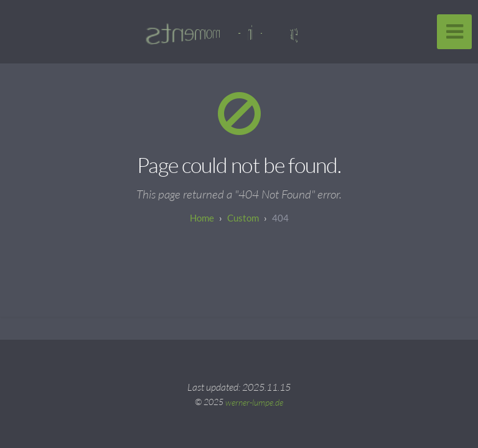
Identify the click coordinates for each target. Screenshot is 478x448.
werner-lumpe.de (254, 402)
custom (243, 218)
